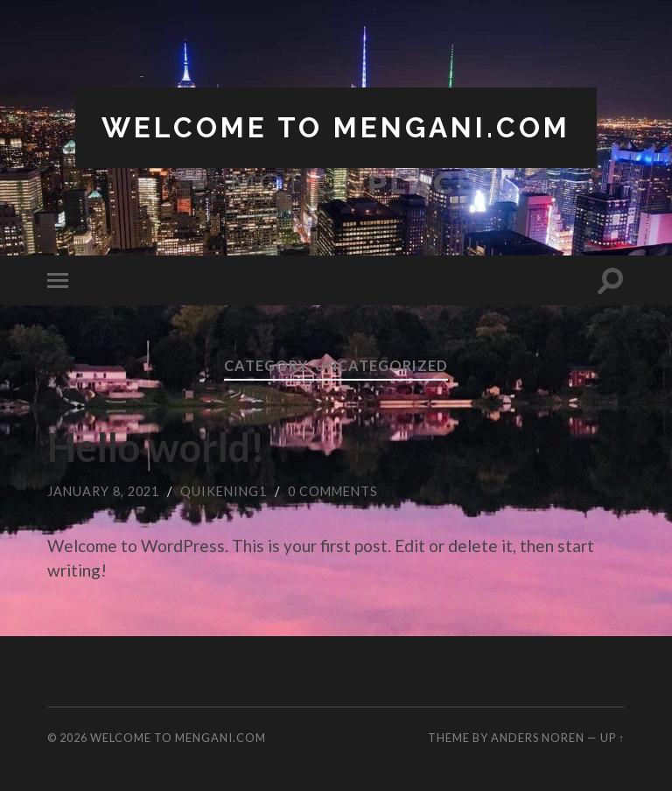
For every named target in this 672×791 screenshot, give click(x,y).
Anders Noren (538, 738)
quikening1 (224, 491)
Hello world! (156, 447)
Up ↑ (612, 738)
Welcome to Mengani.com (336, 127)
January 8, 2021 (103, 491)
